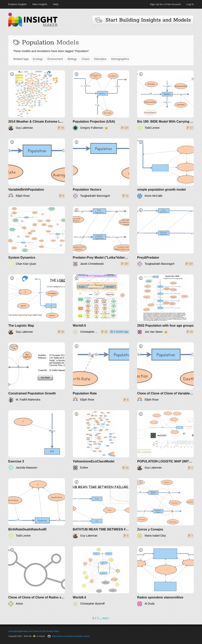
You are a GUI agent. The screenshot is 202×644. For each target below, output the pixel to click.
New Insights (40, 4)
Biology (72, 59)
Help (56, 4)
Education (100, 59)
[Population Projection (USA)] (101, 100)
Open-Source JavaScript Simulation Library (71, 636)
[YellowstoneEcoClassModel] (101, 440)
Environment (55, 59)
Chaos (85, 59)
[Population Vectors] (101, 168)
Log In (190, 4)
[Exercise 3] (37, 440)
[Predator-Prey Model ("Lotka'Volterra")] (101, 236)
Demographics (120, 59)
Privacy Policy (53, 631)
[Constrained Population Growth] (37, 372)
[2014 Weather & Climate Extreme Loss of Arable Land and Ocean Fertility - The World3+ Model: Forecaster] (37, 100)
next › (106, 618)
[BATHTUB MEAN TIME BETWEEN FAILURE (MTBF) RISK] (101, 508)
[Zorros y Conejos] (165, 508)
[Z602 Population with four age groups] (165, 304)
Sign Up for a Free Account (165, 4)
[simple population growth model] (165, 168)
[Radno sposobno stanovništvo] (165, 576)
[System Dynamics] (37, 236)
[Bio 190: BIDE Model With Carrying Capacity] (165, 100)
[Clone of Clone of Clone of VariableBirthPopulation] (165, 372)
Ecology (38, 59)
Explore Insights (17, 4)
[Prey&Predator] (165, 236)
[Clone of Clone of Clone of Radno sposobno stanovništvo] (37, 576)
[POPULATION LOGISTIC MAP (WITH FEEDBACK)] (165, 440)
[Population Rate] (101, 372)
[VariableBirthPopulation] (37, 168)
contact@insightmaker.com (20, 631)
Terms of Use (39, 631)
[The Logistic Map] (37, 304)
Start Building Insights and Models (143, 20)
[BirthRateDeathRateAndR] (37, 508)
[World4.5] (101, 304)
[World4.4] (101, 576)
